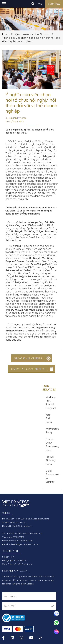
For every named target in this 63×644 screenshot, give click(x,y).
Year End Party (49, 418)
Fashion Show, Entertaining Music (52, 445)
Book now (54, 4)
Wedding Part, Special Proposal (51, 403)
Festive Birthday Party (50, 460)
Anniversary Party (52, 431)
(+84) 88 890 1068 (24, 541)
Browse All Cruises (28, 358)
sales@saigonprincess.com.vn (24, 544)
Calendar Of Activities (28, 369)
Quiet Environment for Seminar (32, 34)
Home (6, 34)
